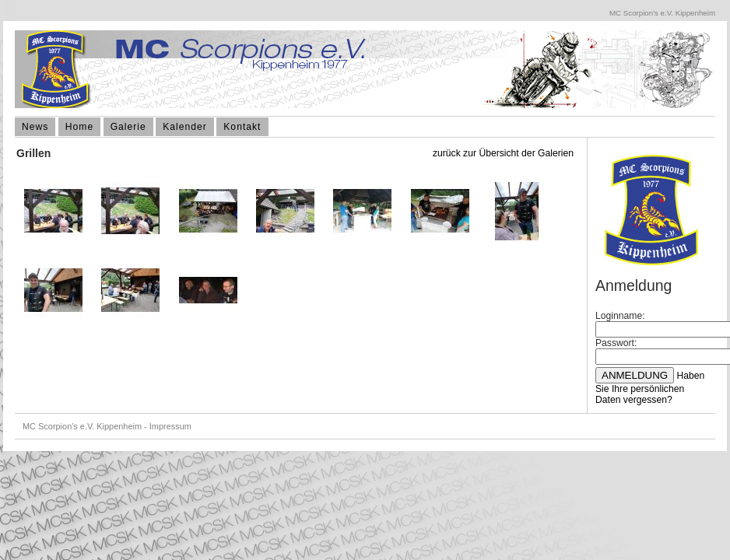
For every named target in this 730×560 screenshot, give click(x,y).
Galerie (128, 127)
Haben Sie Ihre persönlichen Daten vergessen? (650, 388)
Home (79, 127)
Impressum (170, 426)
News (35, 127)
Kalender (185, 127)
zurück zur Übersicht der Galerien (503, 153)
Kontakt (242, 127)
